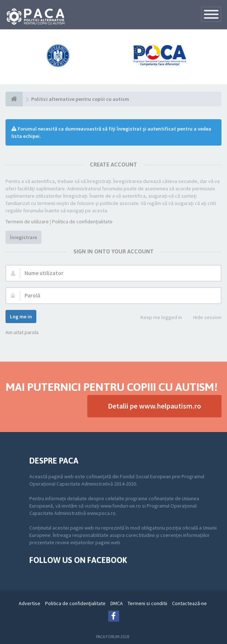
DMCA (117, 603)
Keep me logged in (157, 318)
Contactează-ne (189, 603)
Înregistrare (23, 237)
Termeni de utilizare (27, 222)
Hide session (203, 318)
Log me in (21, 316)
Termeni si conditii (147, 603)
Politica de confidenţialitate (82, 222)
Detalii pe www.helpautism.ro (154, 406)
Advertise (30, 603)
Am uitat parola (22, 332)
